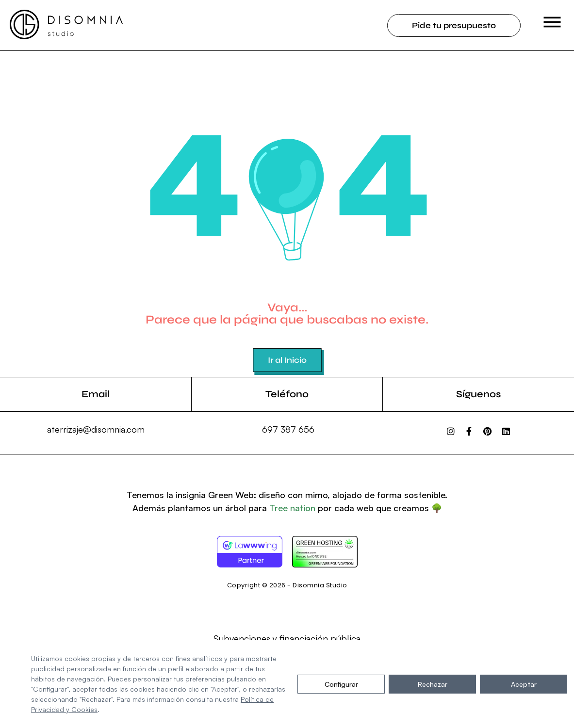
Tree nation (292, 508)
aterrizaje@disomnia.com (96, 429)
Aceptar (524, 684)
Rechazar (433, 684)
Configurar (341, 684)
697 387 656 (288, 429)
